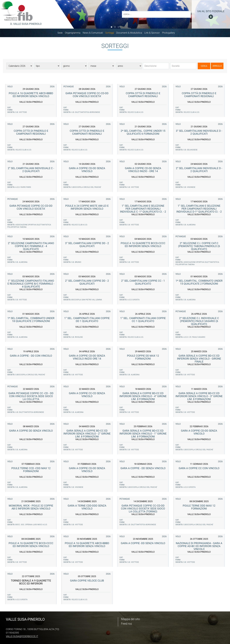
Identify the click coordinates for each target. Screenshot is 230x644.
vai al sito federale (211, 11)
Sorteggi (111, 33)
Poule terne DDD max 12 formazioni (199, 508)
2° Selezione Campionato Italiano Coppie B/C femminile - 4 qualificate (31, 247)
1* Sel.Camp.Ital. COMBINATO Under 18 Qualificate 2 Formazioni (31, 320)
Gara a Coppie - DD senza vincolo (143, 469)
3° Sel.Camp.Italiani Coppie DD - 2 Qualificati (87, 245)
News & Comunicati (94, 33)
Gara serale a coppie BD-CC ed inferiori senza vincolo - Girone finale (199, 359)
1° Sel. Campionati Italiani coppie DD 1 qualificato (87, 320)
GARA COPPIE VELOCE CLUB (87, 581)
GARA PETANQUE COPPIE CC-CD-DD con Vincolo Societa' (87, 95)
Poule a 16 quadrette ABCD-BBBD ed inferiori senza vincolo (31, 95)
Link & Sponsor (154, 33)
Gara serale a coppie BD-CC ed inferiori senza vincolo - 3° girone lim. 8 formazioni (199, 397)
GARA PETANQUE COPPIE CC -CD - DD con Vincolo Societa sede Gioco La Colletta (31, 397)
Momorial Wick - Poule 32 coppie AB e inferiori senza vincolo (31, 508)
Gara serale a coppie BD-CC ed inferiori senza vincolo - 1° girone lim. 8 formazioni (143, 434)
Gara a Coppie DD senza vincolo (31, 431)
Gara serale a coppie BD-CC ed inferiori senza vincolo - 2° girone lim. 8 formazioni (87, 434)
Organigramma (74, 33)
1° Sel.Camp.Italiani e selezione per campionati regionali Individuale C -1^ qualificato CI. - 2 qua (143, 211)
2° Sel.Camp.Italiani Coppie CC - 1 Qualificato (143, 283)
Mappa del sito (130, 619)
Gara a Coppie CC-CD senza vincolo (87, 395)
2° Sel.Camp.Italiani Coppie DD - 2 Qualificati (87, 283)
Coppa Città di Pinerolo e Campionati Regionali (143, 95)
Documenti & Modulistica (131, 33)
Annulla (217, 66)
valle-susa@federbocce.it (22, 636)
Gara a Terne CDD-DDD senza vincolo (87, 508)
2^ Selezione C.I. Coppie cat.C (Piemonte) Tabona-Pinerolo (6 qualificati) (199, 247)
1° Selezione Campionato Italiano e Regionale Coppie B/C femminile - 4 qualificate (31, 284)
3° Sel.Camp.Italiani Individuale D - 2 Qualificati (199, 133)
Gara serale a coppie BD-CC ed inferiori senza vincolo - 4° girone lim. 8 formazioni (143, 397)
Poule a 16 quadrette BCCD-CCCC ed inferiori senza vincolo (143, 245)
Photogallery (170, 33)
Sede (62, 33)
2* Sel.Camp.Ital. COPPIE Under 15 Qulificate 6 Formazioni (143, 133)
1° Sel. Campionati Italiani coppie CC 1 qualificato (143, 320)
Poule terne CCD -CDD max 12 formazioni (31, 470)
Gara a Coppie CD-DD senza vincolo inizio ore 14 (87, 358)
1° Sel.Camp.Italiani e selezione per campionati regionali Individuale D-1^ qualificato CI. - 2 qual (199, 211)
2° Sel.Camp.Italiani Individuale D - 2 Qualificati (199, 170)
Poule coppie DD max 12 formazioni (143, 358)
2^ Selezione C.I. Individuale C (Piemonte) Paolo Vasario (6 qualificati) (199, 322)
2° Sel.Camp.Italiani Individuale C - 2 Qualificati (31, 170)
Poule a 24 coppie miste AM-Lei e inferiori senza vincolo (87, 208)
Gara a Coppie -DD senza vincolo (143, 544)
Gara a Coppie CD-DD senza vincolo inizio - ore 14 (143, 170)
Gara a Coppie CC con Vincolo (199, 469)
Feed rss (127, 624)
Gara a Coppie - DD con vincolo (31, 356)
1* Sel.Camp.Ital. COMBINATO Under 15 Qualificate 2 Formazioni (199, 283)
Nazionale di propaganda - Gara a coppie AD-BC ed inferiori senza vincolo (199, 547)
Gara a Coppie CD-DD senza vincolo (87, 170)
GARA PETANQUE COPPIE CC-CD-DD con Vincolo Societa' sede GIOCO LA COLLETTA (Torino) (143, 509)
